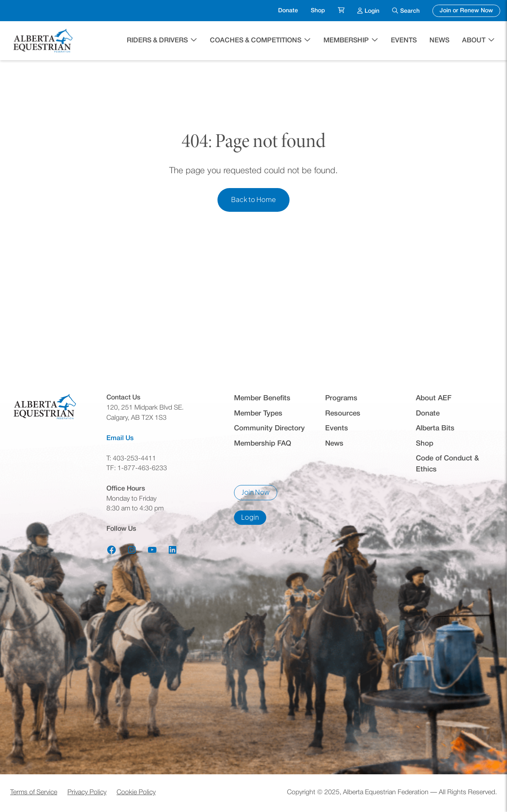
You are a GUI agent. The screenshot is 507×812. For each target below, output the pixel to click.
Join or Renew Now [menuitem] (470, 10)
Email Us (120, 438)
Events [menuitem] (404, 41)
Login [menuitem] (372, 10)
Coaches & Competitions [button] (256, 41)
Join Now (259, 495)
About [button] (474, 41)
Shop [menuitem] (318, 11)
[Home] (44, 41)
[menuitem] (341, 11)
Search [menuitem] (410, 11)
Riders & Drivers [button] (157, 41)
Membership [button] (346, 41)
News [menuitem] (439, 41)
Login (254, 519)
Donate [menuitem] (288, 11)
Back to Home (253, 200)
